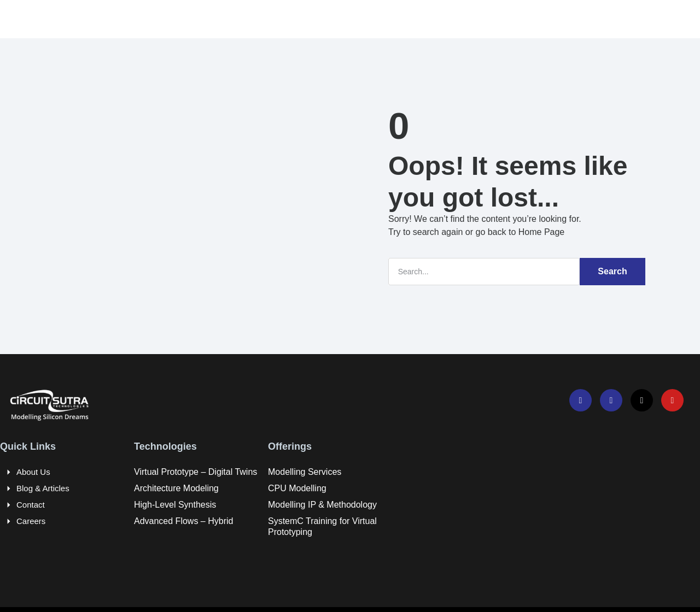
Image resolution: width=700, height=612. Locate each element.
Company (509, 19)
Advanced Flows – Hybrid (183, 520)
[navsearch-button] (607, 19)
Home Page (542, 231)
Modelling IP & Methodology (322, 504)
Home (153, 19)
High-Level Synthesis (175, 504)
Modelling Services (305, 471)
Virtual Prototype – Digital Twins (196, 471)
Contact (31, 504)
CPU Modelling (297, 488)
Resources (374, 19)
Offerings (302, 19)
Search (612, 271)
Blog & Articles (43, 488)
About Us (33, 471)
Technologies (223, 19)
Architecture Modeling (176, 488)
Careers (443, 19)
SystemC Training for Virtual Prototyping (322, 526)
